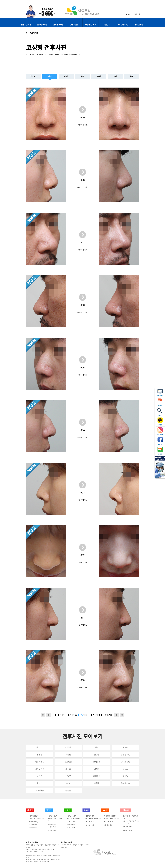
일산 (115, 76)
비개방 (125, 776)
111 (57, 715)
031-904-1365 (109, 822)
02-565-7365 (52, 824)
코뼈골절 (97, 762)
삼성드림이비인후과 (32, 842)
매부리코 (40, 747)
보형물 (97, 783)
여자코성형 (40, 769)
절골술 (68, 790)
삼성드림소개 (26, 25)
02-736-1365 (90, 822)
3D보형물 (40, 790)
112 (63, 715)
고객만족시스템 (123, 25)
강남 (50, 76)
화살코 (125, 769)
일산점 (40, 755)
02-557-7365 (52, 827)
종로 (82, 76)
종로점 (125, 747)
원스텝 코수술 (42, 25)
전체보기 (33, 76)
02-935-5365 (71, 824)
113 (68, 715)
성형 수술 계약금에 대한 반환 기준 (35, 851)
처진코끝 (97, 776)
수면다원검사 (74, 25)
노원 (99, 76)
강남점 (68, 747)
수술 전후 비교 (91, 25)
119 (103, 715)
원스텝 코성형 (58, 25)
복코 (68, 783)
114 (74, 715)
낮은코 (40, 776)
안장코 (68, 776)
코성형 (97, 769)
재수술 (68, 769)
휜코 (97, 747)
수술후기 (107, 25)
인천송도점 (125, 755)
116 (86, 715)
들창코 (40, 783)
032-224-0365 (128, 827)
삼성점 (97, 755)
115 (80, 715)
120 (109, 715)
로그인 (128, 14)
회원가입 (137, 14)
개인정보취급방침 (66, 842)
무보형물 (68, 762)
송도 (132, 76)
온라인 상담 (139, 25)
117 (91, 715)
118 (97, 715)
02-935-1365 (71, 822)
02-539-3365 (33, 824)
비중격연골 (40, 762)
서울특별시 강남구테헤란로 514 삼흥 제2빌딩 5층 (56, 819)
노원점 (68, 755)
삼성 (66, 76)
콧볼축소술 (125, 783)
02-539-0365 (33, 822)
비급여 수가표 (51, 849)
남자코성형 (125, 762)
